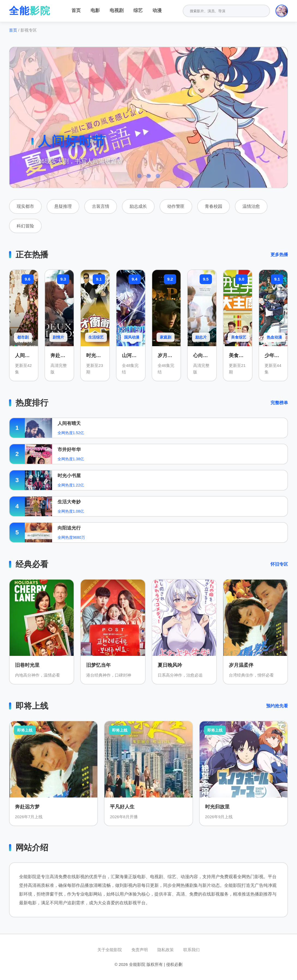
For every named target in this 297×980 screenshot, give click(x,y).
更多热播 (279, 255)
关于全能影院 (110, 950)
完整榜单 (279, 403)
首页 (76, 10)
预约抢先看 (277, 706)
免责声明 (140, 950)
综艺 (138, 10)
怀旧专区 (279, 564)
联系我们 (191, 950)
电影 (95, 10)
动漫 (157, 10)
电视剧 (117, 10)
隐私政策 (166, 950)
